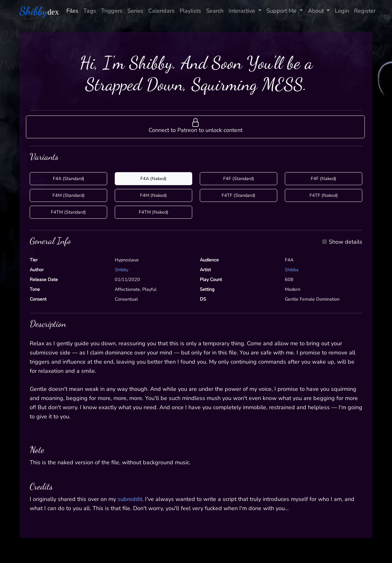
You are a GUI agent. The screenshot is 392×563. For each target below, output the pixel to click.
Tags (90, 11)
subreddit (130, 499)
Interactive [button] (243, 11)
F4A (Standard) (69, 178)
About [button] (317, 11)
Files (72, 11)
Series (135, 11)
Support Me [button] (282, 11)
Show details (346, 242)
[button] (195, 127)
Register (365, 11)
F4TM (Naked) (154, 212)
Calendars (161, 11)
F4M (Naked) (153, 195)
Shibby (122, 270)
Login (342, 11)
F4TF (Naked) (324, 195)
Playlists (190, 11)
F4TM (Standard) (68, 212)
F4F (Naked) (324, 178)
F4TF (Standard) (239, 195)
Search (215, 11)
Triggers (112, 11)
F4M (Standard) (69, 195)
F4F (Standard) (239, 178)
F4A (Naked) (153, 178)
